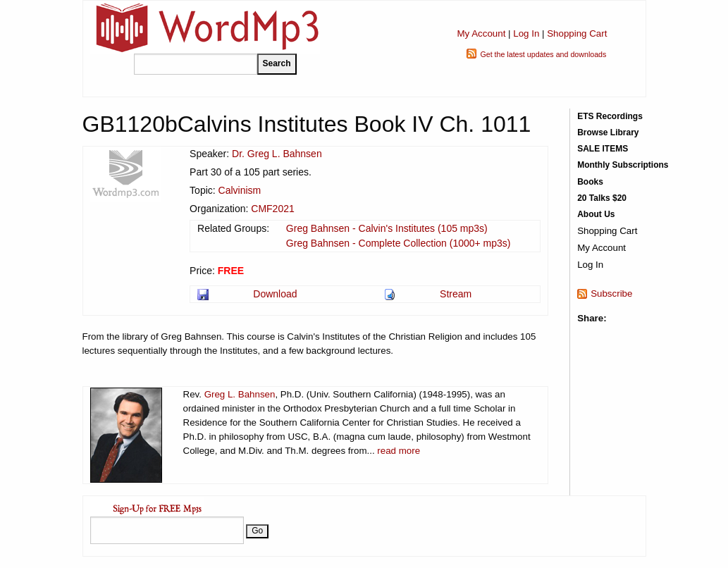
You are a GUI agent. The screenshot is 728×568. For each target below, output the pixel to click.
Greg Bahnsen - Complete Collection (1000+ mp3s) (399, 243)
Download (275, 294)
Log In (526, 33)
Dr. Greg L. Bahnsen (277, 154)
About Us (596, 214)
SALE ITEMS (603, 149)
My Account (481, 33)
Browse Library (608, 132)
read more (399, 451)
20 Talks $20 (602, 198)
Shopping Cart (577, 33)
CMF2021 (272, 209)
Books (590, 182)
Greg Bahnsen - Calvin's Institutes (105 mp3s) (387, 228)
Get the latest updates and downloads (543, 54)
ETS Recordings (610, 116)
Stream (456, 294)
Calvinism (240, 190)
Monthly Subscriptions (623, 165)
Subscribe (611, 294)
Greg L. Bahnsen (240, 394)
